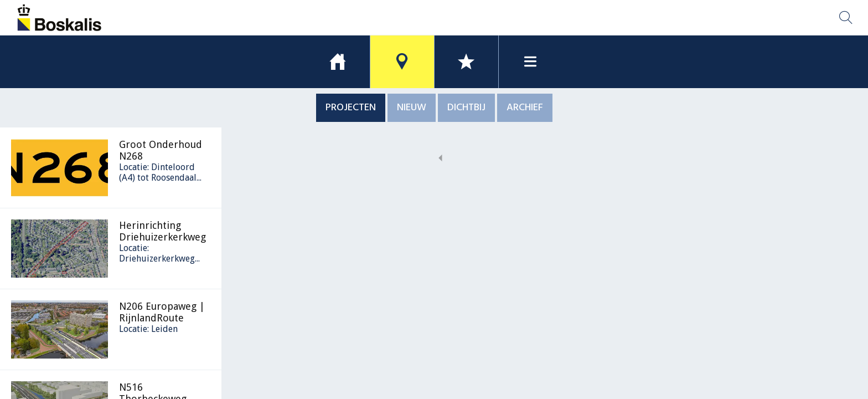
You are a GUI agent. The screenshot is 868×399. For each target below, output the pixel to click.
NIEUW (412, 108)
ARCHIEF (525, 108)
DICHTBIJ (466, 108)
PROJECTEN (351, 108)
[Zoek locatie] (846, 18)
